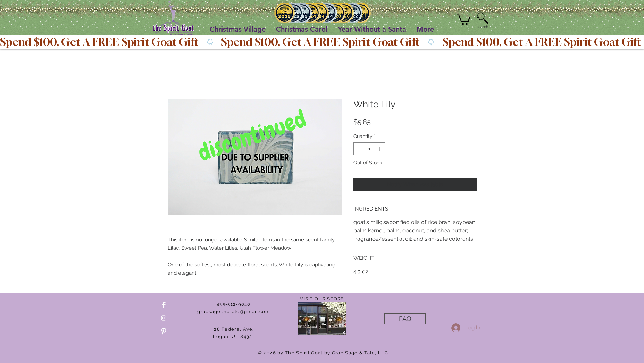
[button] (463, 19)
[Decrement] (359, 149)
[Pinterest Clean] (164, 331)
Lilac (173, 248)
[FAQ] (405, 319)
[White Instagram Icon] (164, 318)
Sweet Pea (194, 248)
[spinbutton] (369, 149)
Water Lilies (223, 248)
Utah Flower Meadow (265, 248)
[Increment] (380, 149)
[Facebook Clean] (164, 305)
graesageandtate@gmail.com (234, 311)
